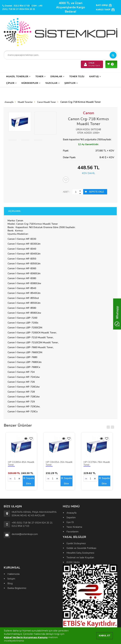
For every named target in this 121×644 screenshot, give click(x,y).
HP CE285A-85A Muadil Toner (21, 465)
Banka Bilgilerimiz (17, 588)
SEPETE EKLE (94, 192)
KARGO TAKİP (105, 10)
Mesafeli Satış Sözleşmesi (80, 553)
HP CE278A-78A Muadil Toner (97, 465)
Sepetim (71, 518)
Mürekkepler (31, 83)
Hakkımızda (13, 574)
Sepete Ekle (29, 482)
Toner (41, 76)
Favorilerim (72, 532)
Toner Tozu (77, 76)
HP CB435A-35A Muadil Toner (59, 465)
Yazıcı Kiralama (74, 527)
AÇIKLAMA (14, 213)
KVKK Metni (73, 562)
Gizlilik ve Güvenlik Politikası (81, 548)
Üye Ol (70, 522)
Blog (10, 583)
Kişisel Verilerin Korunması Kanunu (26, 637)
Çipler (11, 83)
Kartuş (95, 76)
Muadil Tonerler (18, 76)
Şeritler (71, 83)
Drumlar (57, 76)
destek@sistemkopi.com (25, 534)
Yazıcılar (53, 83)
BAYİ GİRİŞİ (104, 5)
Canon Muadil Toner (47, 102)
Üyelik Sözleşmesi (76, 543)
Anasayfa (9, 102)
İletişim (11, 579)
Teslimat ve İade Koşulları (80, 558)
